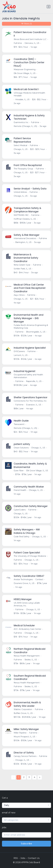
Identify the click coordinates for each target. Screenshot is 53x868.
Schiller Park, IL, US (22, 269)
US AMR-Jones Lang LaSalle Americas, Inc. (27, 604)
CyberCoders (20, 510)
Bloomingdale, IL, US (36, 332)
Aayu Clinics (19, 295)
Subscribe (27, 844)
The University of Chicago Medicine (30, 556)
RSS (16, 858)
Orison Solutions (21, 448)
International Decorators (25, 238)
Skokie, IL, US (31, 660)
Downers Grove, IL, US (24, 583)
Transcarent (19, 424)
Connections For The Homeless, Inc (30, 401)
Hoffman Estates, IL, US (25, 219)
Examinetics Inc (21, 122)
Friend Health (20, 490)
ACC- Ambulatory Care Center (27, 629)
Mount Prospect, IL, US (24, 737)
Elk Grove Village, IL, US (25, 73)
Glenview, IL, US (32, 43)
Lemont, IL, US (21, 355)
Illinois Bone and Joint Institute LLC (30, 39)
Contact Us (34, 858)
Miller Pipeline (20, 733)
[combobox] (27, 805)
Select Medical (20, 145)
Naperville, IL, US (34, 381)
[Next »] (40, 777)
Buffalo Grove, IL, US (23, 713)
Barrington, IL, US (23, 242)
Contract (39, 579)
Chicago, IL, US (21, 149)
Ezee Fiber (19, 471)
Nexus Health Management (27, 656)
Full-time (18, 43)
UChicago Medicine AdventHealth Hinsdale (29, 94)
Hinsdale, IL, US (22, 99)
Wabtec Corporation (23, 709)
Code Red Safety (22, 537)
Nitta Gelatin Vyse (22, 265)
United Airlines (20, 192)
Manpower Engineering (25, 69)
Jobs (23, 858)
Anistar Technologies (23, 579)
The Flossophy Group (23, 169)
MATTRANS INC (21, 215)
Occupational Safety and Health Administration (28, 376)
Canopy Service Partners (25, 756)
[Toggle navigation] (49, 7)
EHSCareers (19, 351)
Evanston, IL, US (34, 405)
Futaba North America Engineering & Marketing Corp (31, 327)
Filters (27, 24)
